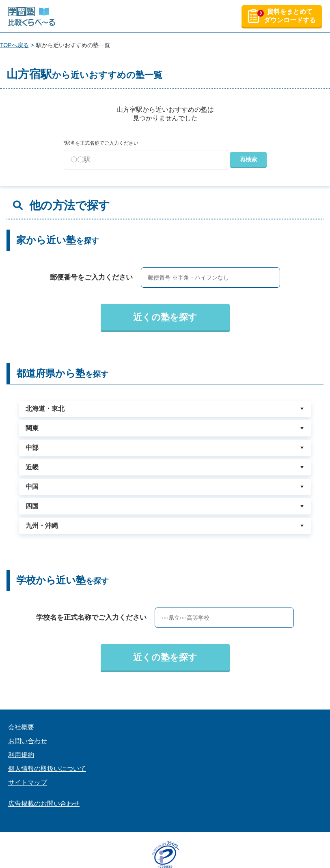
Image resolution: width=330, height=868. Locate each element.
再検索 (248, 159)
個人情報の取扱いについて (47, 769)
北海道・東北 (45, 409)
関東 (32, 428)
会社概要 (21, 727)
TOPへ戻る (14, 45)
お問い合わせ (28, 741)
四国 (32, 506)
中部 (32, 448)
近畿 (32, 467)
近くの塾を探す (165, 317)
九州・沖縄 (42, 526)
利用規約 (21, 755)
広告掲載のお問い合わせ (44, 804)
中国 (32, 487)
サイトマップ (28, 782)
